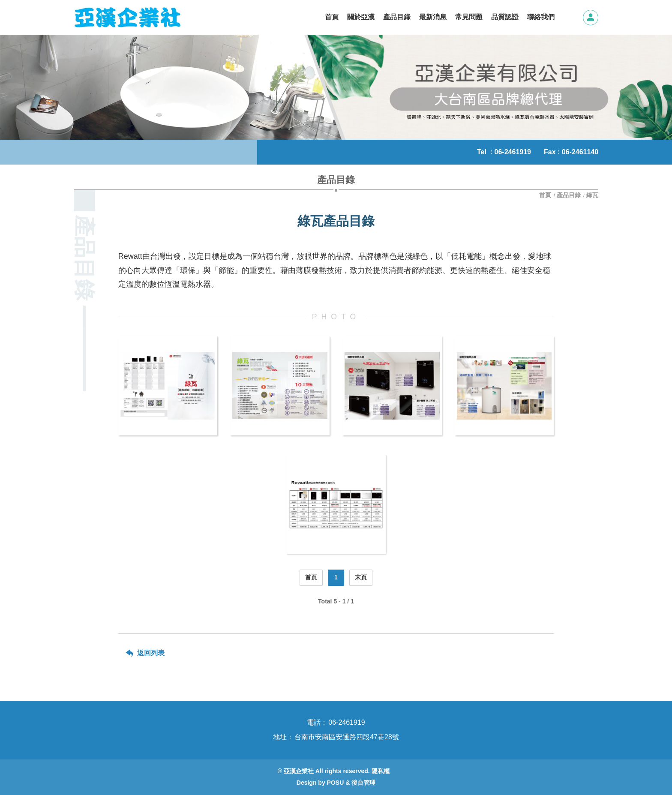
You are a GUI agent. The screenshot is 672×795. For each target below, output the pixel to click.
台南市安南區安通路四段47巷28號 (347, 737)
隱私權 (381, 771)
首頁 (546, 195)
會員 (591, 18)
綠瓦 (592, 195)
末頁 (361, 577)
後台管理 (363, 783)
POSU (336, 783)
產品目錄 (569, 195)
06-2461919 (513, 152)
